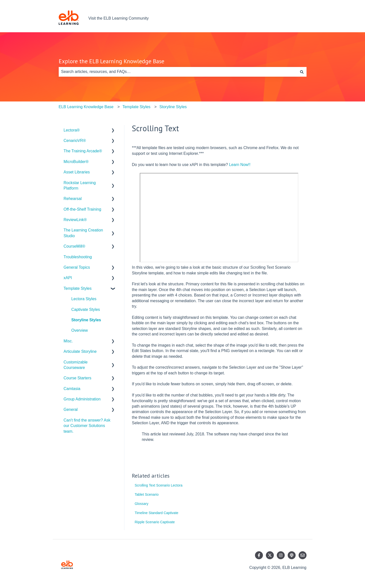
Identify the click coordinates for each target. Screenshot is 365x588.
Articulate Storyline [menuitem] (80, 351)
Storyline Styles (173, 107)
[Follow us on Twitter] (270, 555)
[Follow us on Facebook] (259, 555)
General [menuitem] (71, 409)
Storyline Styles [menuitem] (86, 320)
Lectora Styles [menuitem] (84, 299)
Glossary (141, 504)
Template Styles (136, 107)
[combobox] (178, 72)
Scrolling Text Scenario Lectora (158, 485)
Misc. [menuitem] (68, 341)
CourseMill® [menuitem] (74, 246)
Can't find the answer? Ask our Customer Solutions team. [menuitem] (87, 426)
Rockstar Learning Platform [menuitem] (80, 185)
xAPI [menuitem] (68, 278)
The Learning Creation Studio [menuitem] (83, 233)
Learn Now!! (240, 165)
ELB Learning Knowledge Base (86, 107)
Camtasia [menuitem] (72, 389)
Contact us (292, 18)
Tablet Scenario (147, 494)
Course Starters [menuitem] (78, 378)
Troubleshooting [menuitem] (78, 257)
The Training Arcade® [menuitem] (83, 151)
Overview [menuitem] (80, 330)
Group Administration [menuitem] (82, 399)
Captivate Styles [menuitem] (86, 310)
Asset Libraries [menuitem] (77, 172)
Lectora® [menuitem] (72, 130)
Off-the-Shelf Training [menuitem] (83, 209)
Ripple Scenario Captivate (155, 522)
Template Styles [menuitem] (78, 288)
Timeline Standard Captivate (156, 513)
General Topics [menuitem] (77, 267)
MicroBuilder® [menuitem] (76, 162)
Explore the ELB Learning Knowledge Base (112, 61)
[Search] (302, 72)
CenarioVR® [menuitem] (75, 141)
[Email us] (303, 555)
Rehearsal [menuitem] (73, 199)
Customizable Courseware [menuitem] (76, 365)
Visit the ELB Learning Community (119, 18)
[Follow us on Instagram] (281, 555)
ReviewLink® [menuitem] (75, 220)
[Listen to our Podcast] (292, 555)
